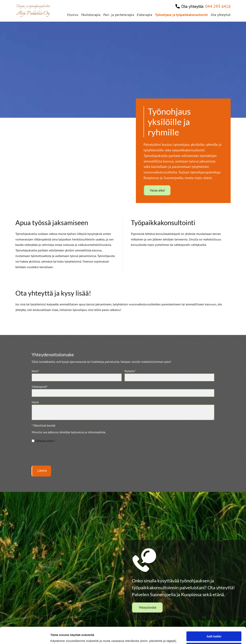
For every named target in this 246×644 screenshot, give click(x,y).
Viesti (35, 402)
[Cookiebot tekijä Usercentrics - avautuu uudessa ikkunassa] (25, 637)
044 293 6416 (218, 6)
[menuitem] (71, 15)
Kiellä (214, 607)
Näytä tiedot (206, 636)
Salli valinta (214, 596)
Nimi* (35, 371)
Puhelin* (130, 371)
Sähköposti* (40, 387)
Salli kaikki (214, 585)
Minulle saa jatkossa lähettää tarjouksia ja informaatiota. (69, 432)
